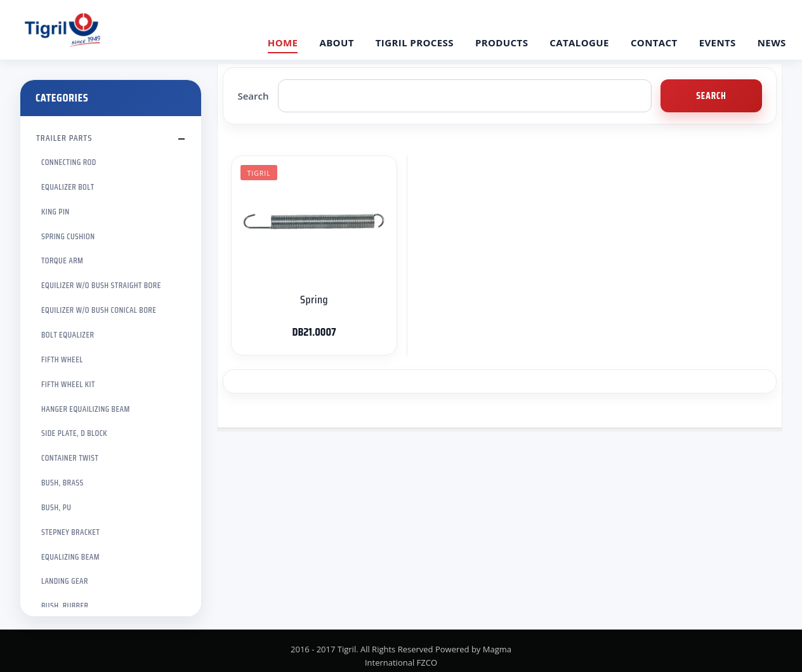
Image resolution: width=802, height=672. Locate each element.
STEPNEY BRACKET (70, 532)
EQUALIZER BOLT (68, 187)
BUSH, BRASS (62, 483)
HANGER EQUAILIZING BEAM (86, 409)
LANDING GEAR (65, 581)
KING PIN (56, 212)
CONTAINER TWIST (70, 458)
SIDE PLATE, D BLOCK (74, 433)
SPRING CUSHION (68, 236)
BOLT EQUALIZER (68, 335)
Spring (314, 300)
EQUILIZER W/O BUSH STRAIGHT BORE (101, 285)
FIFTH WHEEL (62, 359)
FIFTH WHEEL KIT (68, 384)
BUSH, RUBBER (65, 606)
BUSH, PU (56, 507)
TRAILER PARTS (64, 138)
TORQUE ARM (62, 260)
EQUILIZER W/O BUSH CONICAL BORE (99, 310)
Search (253, 96)
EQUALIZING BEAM (70, 557)
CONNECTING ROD (69, 162)
